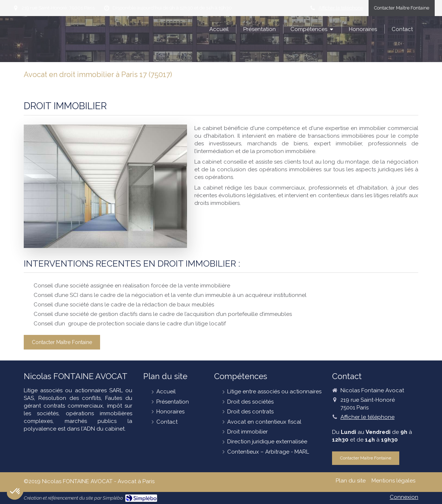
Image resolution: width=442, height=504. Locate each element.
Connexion (404, 497)
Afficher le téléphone (341, 8)
